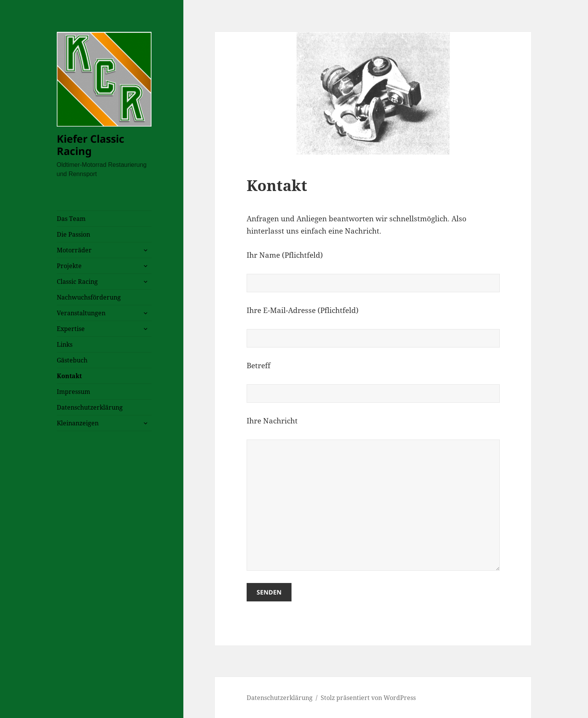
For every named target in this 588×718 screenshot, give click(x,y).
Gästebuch (72, 360)
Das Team (71, 219)
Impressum (73, 392)
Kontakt (69, 376)
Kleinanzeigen (78, 423)
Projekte (69, 266)
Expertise (71, 329)
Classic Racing (77, 282)
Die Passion (73, 234)
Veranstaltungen (81, 313)
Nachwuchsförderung (89, 297)
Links (65, 344)
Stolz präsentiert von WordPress (368, 698)
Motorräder (74, 250)
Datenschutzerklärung (90, 407)
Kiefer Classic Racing (91, 145)
